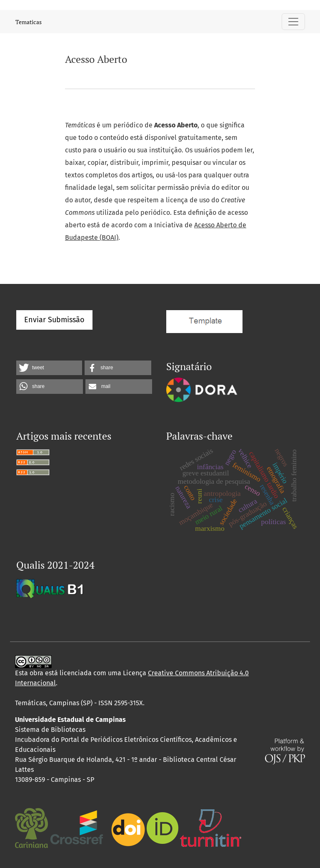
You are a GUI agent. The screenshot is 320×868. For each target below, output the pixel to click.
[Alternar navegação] (293, 22)
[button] (49, 368)
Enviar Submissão (54, 320)
